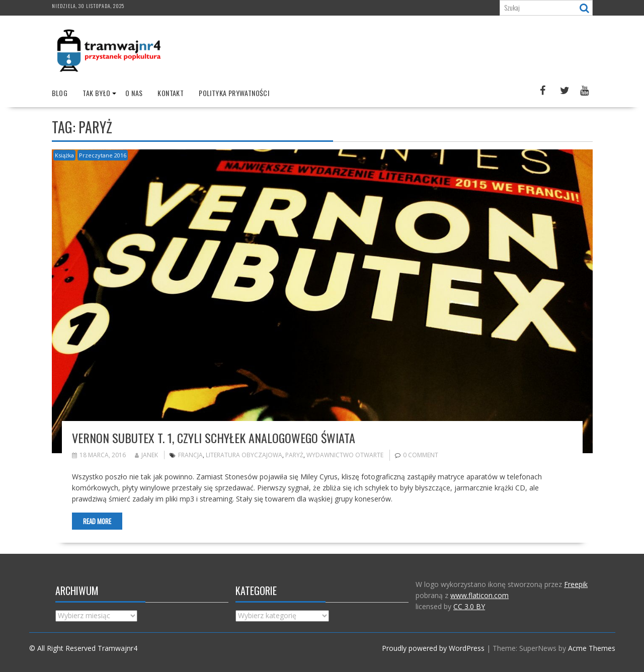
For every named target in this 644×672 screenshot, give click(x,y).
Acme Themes (592, 648)
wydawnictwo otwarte (345, 455)
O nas (134, 93)
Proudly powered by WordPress (433, 648)
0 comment (421, 455)
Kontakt (171, 93)
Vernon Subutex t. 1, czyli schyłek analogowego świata (214, 438)
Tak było (96, 93)
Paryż (294, 455)
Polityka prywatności (234, 93)
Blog (60, 93)
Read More (97, 521)
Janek (146, 455)
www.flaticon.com (479, 595)
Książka (64, 155)
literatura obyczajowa (244, 455)
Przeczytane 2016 (103, 155)
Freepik (576, 584)
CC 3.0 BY (469, 606)
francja (190, 455)
